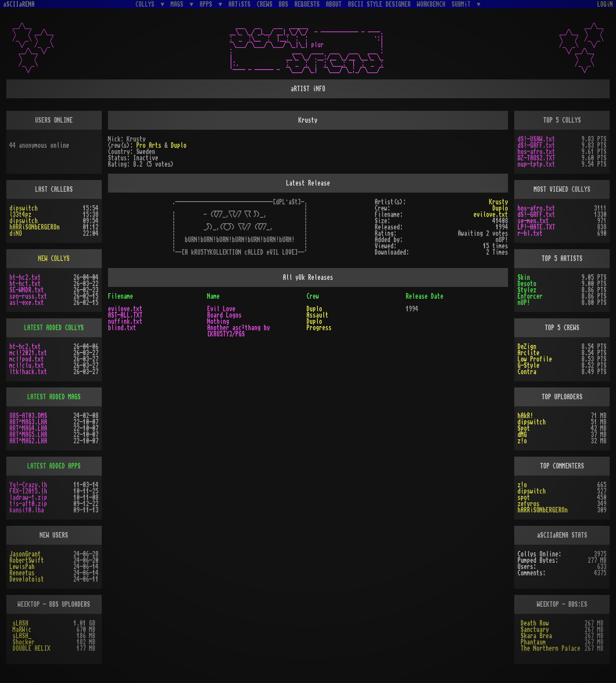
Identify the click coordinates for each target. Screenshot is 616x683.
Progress (319, 328)
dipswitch (24, 208)
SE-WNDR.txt (27, 290)
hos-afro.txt (536, 152)
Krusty (499, 202)
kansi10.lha (27, 510)
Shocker (24, 642)
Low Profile (535, 359)
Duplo (179, 145)
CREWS (265, 4)
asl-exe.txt (27, 303)
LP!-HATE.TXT (536, 227)
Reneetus (22, 573)
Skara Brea (536, 636)
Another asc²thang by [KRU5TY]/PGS (238, 331)
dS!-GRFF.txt (536, 145)
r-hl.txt (530, 233)
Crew (313, 296)
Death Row (535, 623)
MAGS (178, 4)
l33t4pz (20, 215)
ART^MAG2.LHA (28, 441)
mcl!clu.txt (27, 365)
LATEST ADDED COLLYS (54, 328)
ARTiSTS (240, 4)
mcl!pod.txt (27, 359)
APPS (207, 4)
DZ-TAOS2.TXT (536, 158)
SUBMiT (463, 4)
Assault (317, 315)
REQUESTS (307, 4)
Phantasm (533, 642)
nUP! (524, 303)
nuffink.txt (125, 321)
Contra (527, 372)
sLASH (20, 623)
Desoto (527, 284)
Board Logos (224, 315)
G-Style (528, 365)
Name (213, 296)
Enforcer (530, 296)
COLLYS (147, 4)
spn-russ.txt (28, 296)
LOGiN (605, 4)
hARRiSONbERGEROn (35, 227)
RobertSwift (27, 560)
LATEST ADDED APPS (54, 466)
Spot (524, 428)
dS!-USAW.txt (536, 139)
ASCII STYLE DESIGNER (379, 4)
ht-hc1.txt (25, 284)
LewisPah (22, 567)
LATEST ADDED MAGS (54, 397)
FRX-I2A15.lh (28, 491)
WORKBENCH (431, 4)
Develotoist (27, 579)
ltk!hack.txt (28, 372)
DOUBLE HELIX (31, 648)
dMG (522, 435)
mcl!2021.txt (28, 353)
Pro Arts (149, 145)
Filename (121, 296)
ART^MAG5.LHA (28, 435)
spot (524, 498)
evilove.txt (491, 215)
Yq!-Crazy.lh (28, 485)
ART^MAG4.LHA (28, 428)
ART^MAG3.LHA (28, 422)
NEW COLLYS (54, 259)
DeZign (527, 347)
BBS (284, 4)
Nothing (218, 321)
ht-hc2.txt (25, 277)
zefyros (528, 504)
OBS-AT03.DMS (28, 416)
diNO (16, 233)
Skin (524, 277)
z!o (522, 441)
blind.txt (122, 328)
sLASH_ (22, 636)
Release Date (425, 296)
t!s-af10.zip (28, 504)
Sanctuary (535, 630)
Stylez (527, 290)
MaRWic (22, 630)
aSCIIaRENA (19, 4)
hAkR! (525, 416)
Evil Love (221, 309)
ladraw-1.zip (28, 498)
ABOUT (334, 4)
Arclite (528, 353)
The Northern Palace (550, 648)
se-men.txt (533, 221)
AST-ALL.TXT (125, 315)
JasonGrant (25, 554)
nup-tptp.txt (536, 164)
